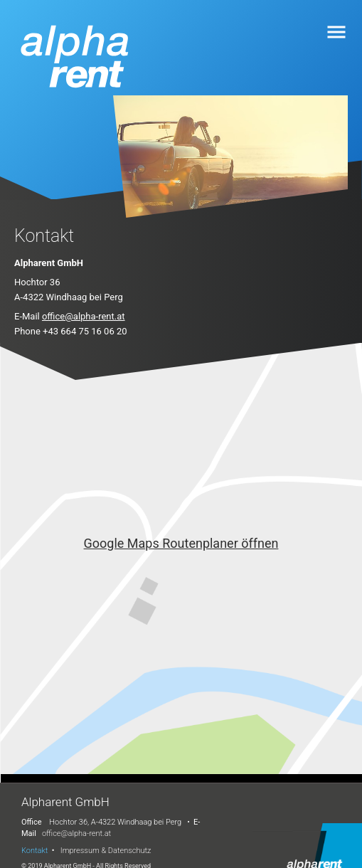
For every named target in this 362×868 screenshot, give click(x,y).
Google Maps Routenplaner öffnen (181, 543)
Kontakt (34, 851)
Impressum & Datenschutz (106, 851)
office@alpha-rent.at (84, 316)
